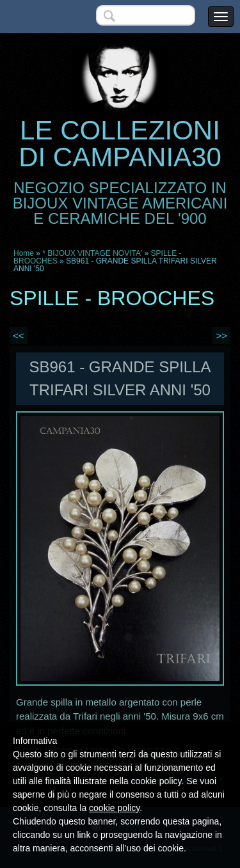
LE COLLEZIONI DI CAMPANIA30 (120, 144)
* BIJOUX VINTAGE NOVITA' (92, 253)
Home (24, 253)
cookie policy (114, 808)
